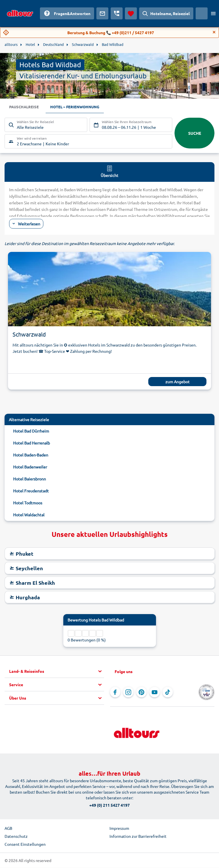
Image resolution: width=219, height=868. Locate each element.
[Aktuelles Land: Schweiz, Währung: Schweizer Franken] (202, 13)
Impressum (119, 828)
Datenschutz (16, 836)
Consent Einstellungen (25, 844)
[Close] (214, 32)
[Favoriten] (131, 13)
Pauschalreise (25, 107)
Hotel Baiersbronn (30, 479)
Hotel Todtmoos (28, 503)
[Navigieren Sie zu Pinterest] (141, 692)
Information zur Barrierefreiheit (138, 836)
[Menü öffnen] (213, 13)
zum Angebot (178, 382)
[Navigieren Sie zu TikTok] (168, 692)
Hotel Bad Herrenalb (32, 443)
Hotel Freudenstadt (31, 491)
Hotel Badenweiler (30, 467)
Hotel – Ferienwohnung (78, 107)
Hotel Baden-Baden (31, 455)
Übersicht (109, 172)
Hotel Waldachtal (29, 515)
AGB (8, 828)
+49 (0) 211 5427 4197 (109, 805)
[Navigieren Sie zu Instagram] (128, 692)
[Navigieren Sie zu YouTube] (155, 692)
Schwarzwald (29, 334)
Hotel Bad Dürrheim (31, 431)
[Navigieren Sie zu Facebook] (115, 692)
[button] (57, 672)
